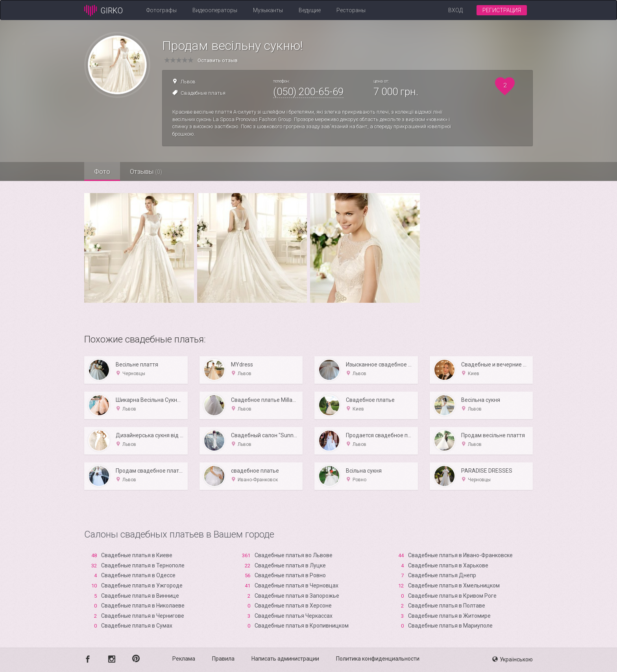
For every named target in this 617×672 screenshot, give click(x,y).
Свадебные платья (203, 93)
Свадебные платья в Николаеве (143, 606)
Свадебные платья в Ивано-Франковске (460, 555)
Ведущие (310, 10)
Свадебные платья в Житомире (449, 616)
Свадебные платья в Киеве (137, 555)
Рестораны (351, 10)
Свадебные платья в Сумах (137, 626)
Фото (102, 171)
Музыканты (268, 10)
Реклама (184, 659)
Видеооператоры (215, 10)
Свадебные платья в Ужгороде (142, 585)
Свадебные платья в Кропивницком (302, 626)
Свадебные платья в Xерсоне (293, 606)
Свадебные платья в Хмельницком (454, 585)
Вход (455, 10)
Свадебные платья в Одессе (138, 575)
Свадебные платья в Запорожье (297, 596)
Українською (513, 659)
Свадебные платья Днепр (442, 575)
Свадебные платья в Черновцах (296, 585)
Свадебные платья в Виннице (140, 596)
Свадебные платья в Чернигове (143, 616)
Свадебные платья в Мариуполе (450, 626)
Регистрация (502, 10)
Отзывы (146, 171)
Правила (223, 659)
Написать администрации (285, 659)
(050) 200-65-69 (308, 92)
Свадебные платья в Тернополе (143, 565)
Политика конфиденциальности (378, 659)
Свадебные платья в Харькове (448, 565)
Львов (188, 82)
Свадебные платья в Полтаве (447, 606)
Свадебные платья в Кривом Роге (452, 596)
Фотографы (162, 10)
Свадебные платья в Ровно (290, 575)
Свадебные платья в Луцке (290, 565)
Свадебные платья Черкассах (294, 616)
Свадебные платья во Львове (294, 555)
